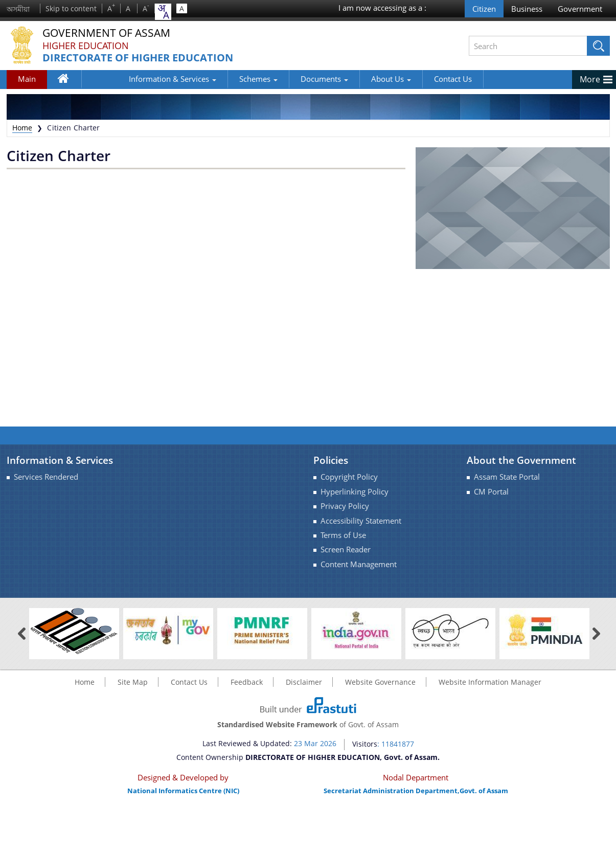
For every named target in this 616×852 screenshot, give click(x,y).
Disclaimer (304, 682)
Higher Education (86, 46)
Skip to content (71, 8)
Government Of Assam (109, 33)
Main (27, 79)
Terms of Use (343, 535)
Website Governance (380, 682)
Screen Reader (346, 550)
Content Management (359, 564)
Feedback (247, 682)
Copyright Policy (349, 477)
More (590, 79)
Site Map (133, 682)
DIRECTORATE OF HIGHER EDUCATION (138, 58)
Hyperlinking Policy (355, 492)
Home (68, 81)
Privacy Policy (345, 506)
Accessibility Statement (361, 521)
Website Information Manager (490, 682)
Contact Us (415, 79)
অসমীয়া (18, 9)
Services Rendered (46, 477)
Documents (286, 79)
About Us (353, 79)
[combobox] (163, 12)
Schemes (220, 79)
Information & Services (134, 79)
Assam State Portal (507, 477)
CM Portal (491, 492)
